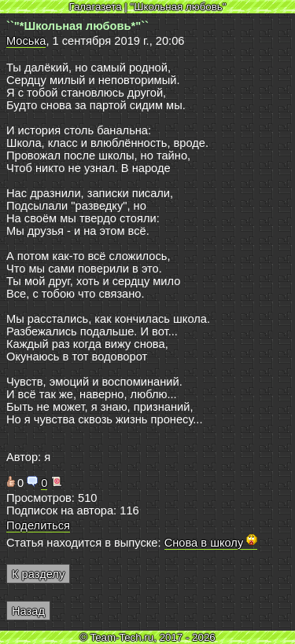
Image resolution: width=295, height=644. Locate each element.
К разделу (38, 574)
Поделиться (38, 525)
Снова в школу (211, 543)
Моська (26, 41)
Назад (28, 611)
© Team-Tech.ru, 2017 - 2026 (147, 637)
